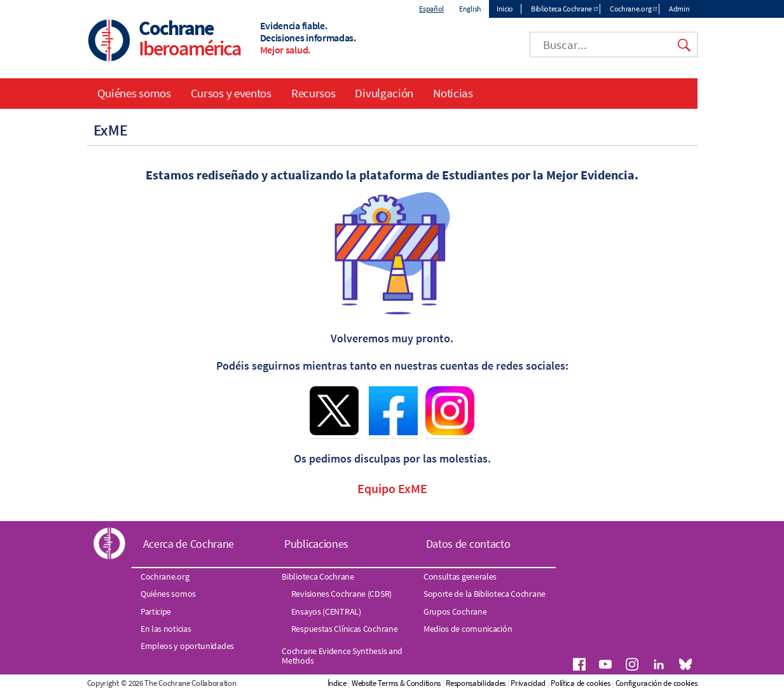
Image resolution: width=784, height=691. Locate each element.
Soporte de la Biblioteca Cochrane (485, 594)
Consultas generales (460, 576)
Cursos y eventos (231, 93)
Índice (337, 683)
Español (431, 9)
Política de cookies (580, 683)
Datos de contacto (468, 544)
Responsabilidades (476, 683)
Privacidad (528, 683)
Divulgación (384, 93)
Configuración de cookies (657, 683)
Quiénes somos (134, 93)
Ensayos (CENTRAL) (326, 611)
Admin (679, 9)
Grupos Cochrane (455, 611)
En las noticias (166, 629)
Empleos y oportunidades (187, 646)
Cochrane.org (630, 9)
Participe (156, 611)
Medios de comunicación (468, 629)
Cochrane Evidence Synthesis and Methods (342, 655)
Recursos (313, 93)
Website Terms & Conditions (396, 683)
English (470, 9)
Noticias (453, 93)
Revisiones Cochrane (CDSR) (341, 594)
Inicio (505, 9)
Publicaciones (316, 544)
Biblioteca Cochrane (561, 9)
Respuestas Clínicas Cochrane (345, 629)
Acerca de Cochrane (189, 544)
